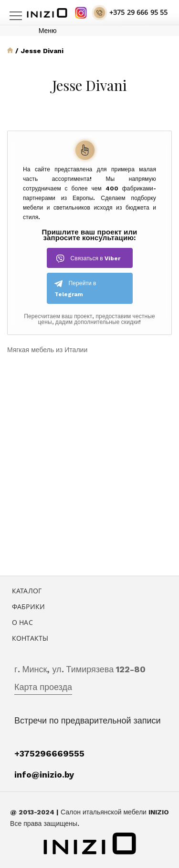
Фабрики (28, 606)
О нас (22, 622)
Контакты (30, 638)
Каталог (27, 591)
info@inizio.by (44, 774)
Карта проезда (43, 687)
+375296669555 (49, 753)
